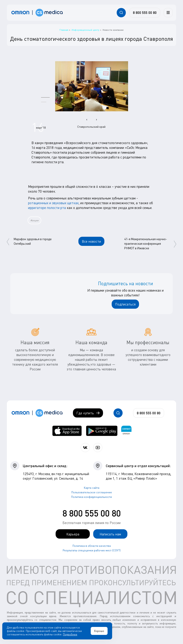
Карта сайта (92, 488)
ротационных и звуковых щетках (53, 203)
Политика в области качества (92, 546)
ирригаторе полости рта (47, 208)
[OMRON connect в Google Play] (102, 431)
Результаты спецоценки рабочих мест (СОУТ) (92, 550)
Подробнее (70, 634)
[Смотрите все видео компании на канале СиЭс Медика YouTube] (98, 448)
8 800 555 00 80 (92, 513)
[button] (45, 97)
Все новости (91, 241)
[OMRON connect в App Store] (67, 431)
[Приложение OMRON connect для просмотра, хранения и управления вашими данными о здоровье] (126, 431)
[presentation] (87, 119)
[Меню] (168, 13)
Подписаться (125, 304)
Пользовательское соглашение (92, 492)
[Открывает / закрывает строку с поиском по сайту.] (121, 13)
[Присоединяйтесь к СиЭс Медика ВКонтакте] (85, 448)
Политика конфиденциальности (91, 497)
